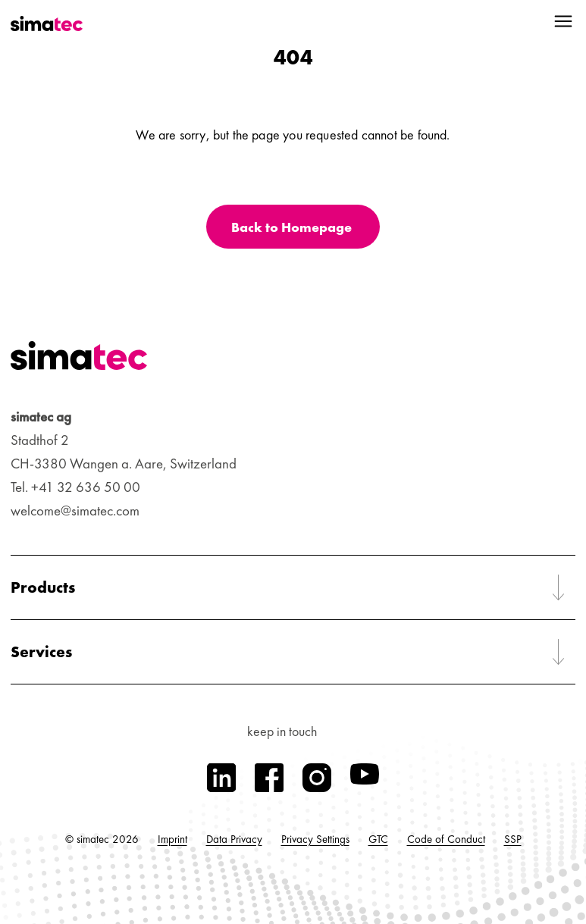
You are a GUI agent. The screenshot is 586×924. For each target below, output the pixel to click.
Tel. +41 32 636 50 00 (75, 487)
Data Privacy (234, 839)
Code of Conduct (446, 839)
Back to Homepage (291, 227)
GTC (378, 839)
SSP (513, 839)
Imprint (172, 839)
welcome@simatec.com (75, 511)
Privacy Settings (315, 839)
